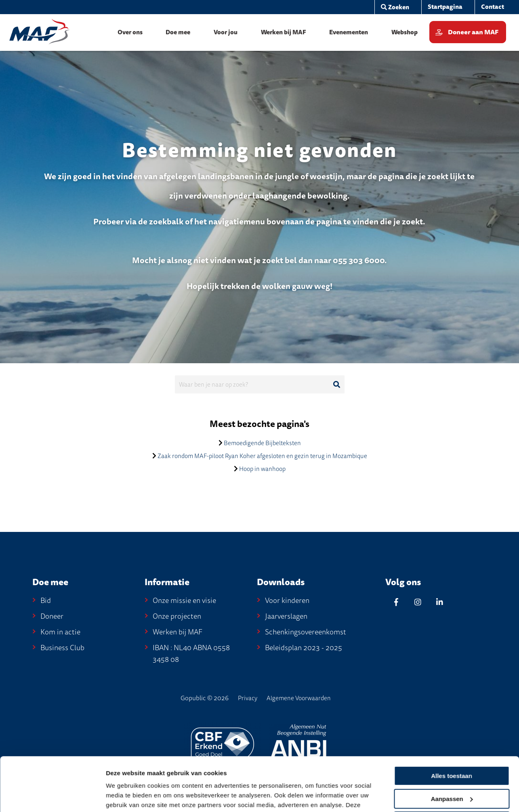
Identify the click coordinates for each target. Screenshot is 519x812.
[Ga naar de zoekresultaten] (337, 385)
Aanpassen (452, 748)
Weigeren (451, 771)
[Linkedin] (440, 602)
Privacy (248, 698)
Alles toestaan (452, 725)
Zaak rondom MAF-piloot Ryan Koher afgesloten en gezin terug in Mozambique (262, 456)
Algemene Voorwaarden (299, 698)
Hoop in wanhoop (262, 469)
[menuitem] (445, 7)
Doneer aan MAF (473, 32)
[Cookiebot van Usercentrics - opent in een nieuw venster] (52, 796)
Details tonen (125, 796)
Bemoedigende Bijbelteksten (262, 443)
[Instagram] (418, 602)
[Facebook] (396, 602)
